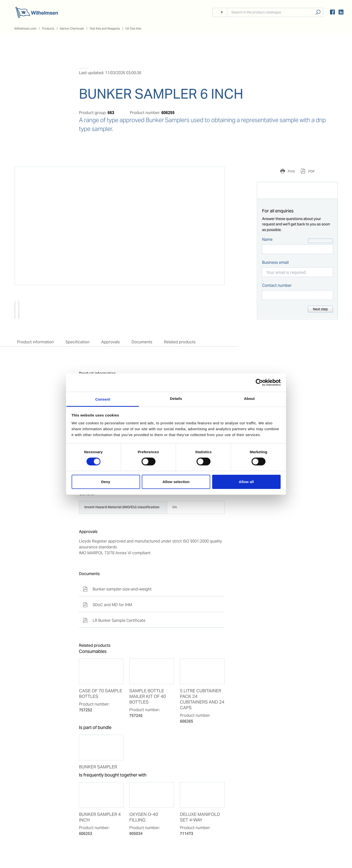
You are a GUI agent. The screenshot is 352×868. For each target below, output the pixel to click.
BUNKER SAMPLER (98, 767)
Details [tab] (176, 398)
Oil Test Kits (133, 29)
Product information (35, 342)
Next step (320, 309)
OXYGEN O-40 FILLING (144, 817)
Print (291, 171)
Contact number (277, 285)
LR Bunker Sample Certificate (114, 620)
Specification (77, 342)
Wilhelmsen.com (25, 29)
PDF (311, 171)
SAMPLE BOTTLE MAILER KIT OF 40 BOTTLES (148, 696)
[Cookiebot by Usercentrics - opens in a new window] (259, 382)
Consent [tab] (103, 399)
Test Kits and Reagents (105, 29)
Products (48, 29)
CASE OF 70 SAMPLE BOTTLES (101, 694)
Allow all (246, 482)
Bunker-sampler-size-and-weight (117, 589)
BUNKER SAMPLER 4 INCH (100, 817)
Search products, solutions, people (318, 12)
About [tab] (249, 398)
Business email (275, 262)
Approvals (110, 342)
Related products (180, 342)
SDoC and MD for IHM (107, 605)
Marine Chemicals (72, 29)
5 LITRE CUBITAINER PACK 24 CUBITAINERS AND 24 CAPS (202, 699)
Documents (142, 342)
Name (267, 239)
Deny (106, 482)
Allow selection (176, 482)
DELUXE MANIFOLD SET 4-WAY (200, 817)
